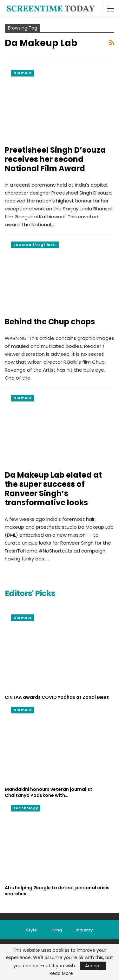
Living (56, 930)
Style (31, 930)
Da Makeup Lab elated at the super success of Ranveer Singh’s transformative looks (53, 489)
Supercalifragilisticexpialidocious (36, 245)
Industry (84, 930)
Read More (61, 973)
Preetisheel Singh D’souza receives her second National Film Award (55, 159)
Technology (26, 808)
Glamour (23, 73)
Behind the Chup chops (50, 322)
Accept (93, 966)
